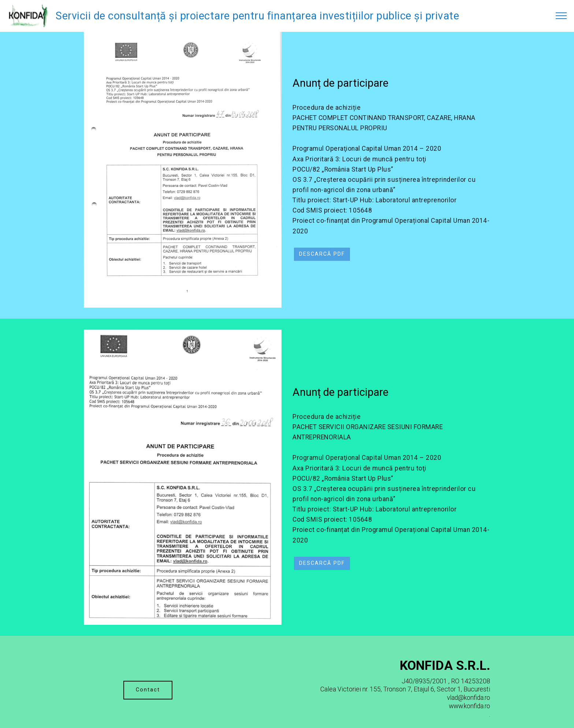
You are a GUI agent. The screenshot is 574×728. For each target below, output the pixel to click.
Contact (148, 690)
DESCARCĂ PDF (322, 254)
